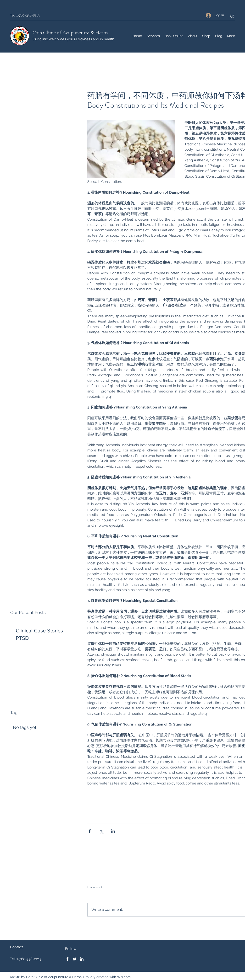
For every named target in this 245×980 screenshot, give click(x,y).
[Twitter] (75, 959)
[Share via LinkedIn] (113, 831)
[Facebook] (67, 959)
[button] (232, 15)
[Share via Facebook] (90, 831)
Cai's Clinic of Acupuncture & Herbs (70, 33)
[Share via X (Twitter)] (101, 831)
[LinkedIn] (82, 959)
